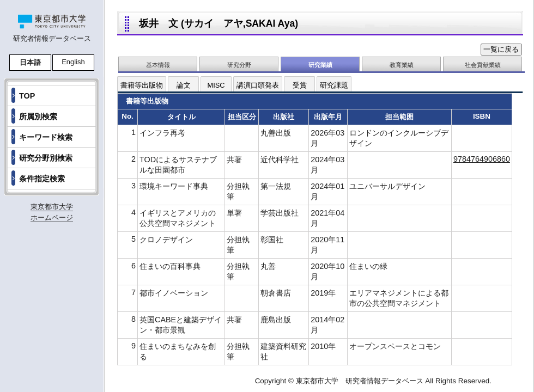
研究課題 (334, 85)
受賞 (300, 85)
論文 (184, 85)
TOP (27, 96)
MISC (216, 85)
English (73, 62)
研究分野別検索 (46, 158)
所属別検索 (38, 117)
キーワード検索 (46, 137)
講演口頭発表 (258, 85)
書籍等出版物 (142, 85)
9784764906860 (482, 159)
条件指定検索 (42, 179)
